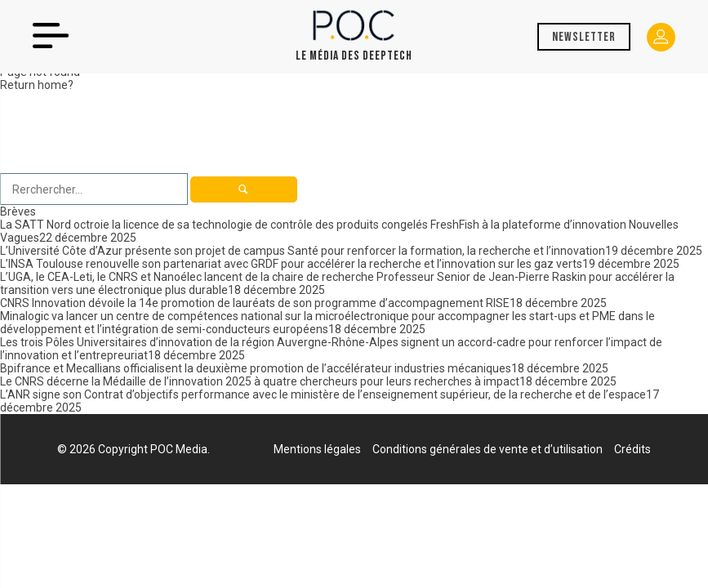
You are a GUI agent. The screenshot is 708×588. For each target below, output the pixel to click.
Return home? (37, 85)
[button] (244, 189)
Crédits (632, 449)
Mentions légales (317, 449)
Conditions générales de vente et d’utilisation (488, 449)
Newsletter (584, 37)
